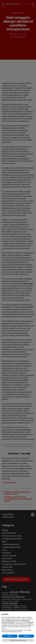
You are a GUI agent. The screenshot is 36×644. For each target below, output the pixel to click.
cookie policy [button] (30, 622)
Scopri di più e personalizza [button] (18, 640)
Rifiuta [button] (10, 636)
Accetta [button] (26, 636)
